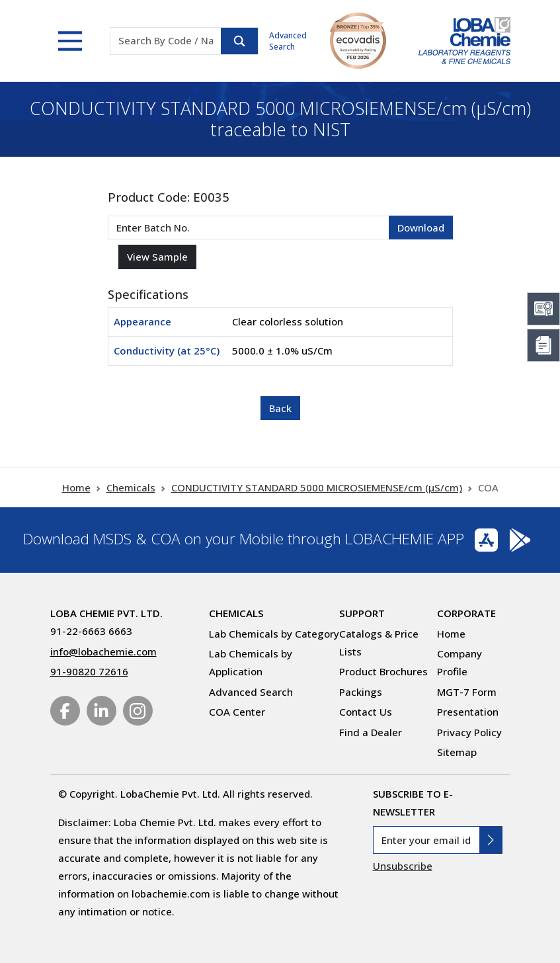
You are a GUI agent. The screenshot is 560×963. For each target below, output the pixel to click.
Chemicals (131, 487)
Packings (361, 692)
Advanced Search (288, 41)
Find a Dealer (371, 732)
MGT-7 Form (467, 692)
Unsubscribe (403, 866)
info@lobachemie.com (103, 651)
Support (362, 613)
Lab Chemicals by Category (274, 634)
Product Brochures (383, 671)
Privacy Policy (469, 732)
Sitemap (457, 752)
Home (76, 487)
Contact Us (366, 712)
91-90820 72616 (89, 671)
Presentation (468, 712)
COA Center (237, 712)
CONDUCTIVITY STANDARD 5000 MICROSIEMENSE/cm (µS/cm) (317, 487)
